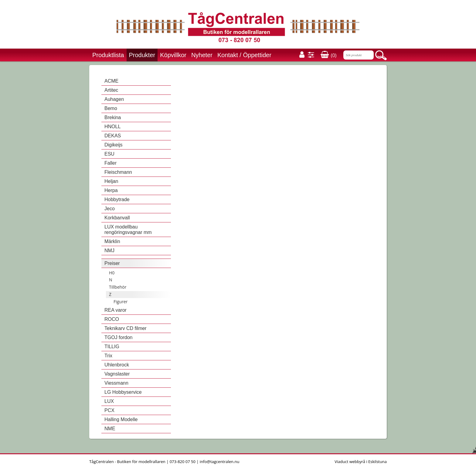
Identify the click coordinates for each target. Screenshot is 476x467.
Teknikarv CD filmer (126, 328)
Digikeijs (114, 145)
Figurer (121, 302)
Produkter (142, 55)
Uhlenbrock (117, 365)
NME (110, 429)
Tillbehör (118, 287)
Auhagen (114, 99)
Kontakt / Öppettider (244, 55)
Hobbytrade (117, 199)
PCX (109, 410)
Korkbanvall (117, 218)
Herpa (111, 190)
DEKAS (113, 136)
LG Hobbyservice (123, 392)
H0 (112, 273)
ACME (111, 81)
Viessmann (116, 383)
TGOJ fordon (118, 337)
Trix (108, 356)
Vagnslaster (117, 374)
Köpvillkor (173, 55)
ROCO (112, 319)
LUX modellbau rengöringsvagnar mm (128, 230)
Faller (110, 163)
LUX (109, 401)
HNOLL (112, 127)
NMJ (109, 251)
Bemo (111, 108)
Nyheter (202, 55)
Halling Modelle (121, 419)
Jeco (110, 209)
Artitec (111, 90)
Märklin (112, 241)
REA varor (116, 310)
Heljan (111, 181)
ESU (109, 154)
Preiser (112, 263)
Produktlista (108, 55)
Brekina (113, 117)
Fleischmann (118, 172)
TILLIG (112, 347)
